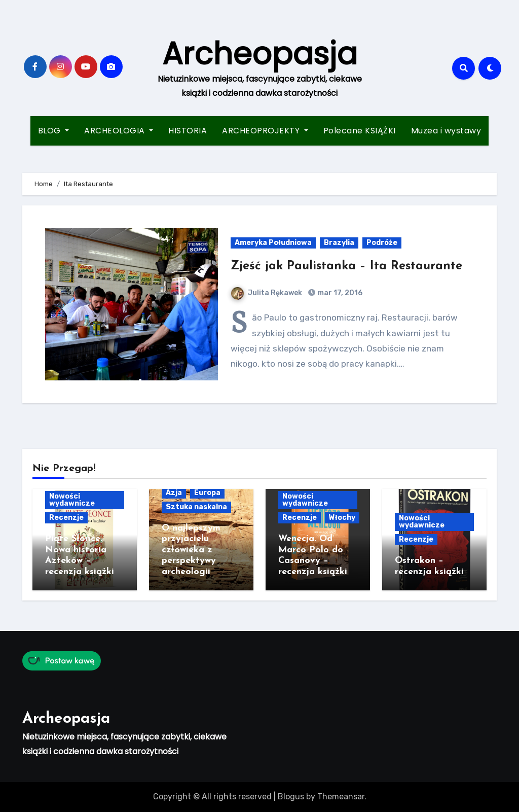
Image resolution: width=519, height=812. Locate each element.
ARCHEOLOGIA (119, 131)
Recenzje (66, 518)
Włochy (342, 518)
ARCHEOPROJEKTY (265, 131)
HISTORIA (188, 131)
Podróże (382, 243)
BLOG (54, 131)
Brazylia (339, 243)
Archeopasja (260, 54)
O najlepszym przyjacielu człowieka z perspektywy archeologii (191, 550)
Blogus (291, 797)
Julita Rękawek (267, 293)
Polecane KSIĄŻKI (360, 131)
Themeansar (341, 797)
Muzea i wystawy (446, 131)
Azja (174, 493)
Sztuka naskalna (196, 507)
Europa (207, 493)
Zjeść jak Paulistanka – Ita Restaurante (346, 266)
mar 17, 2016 (339, 293)
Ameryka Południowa (273, 243)
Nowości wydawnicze (72, 500)
